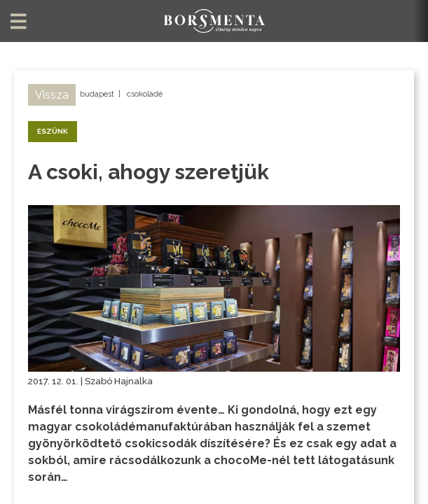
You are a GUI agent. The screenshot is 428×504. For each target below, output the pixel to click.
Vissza (52, 95)
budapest (97, 94)
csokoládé (145, 94)
